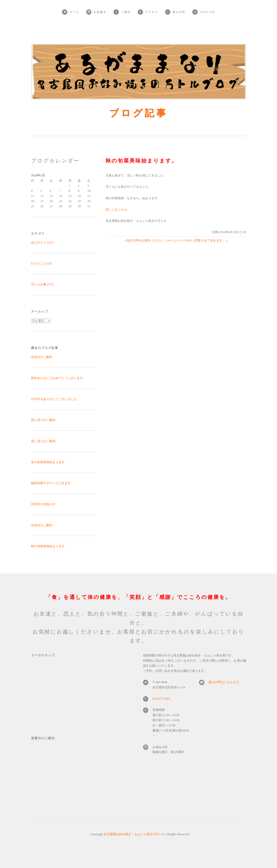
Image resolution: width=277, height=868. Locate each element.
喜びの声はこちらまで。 (225, 682)
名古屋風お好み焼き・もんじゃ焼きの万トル (134, 834)
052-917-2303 (161, 699)
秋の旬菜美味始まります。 (49, 546)
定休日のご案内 (42, 357)
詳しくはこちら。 (118, 210)
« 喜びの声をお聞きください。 (145, 241)
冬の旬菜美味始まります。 (49, 462)
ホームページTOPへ (180, 241)
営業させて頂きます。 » (211, 241)
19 (42, 201)
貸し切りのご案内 (43, 420)
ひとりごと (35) (42, 263)
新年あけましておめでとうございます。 (58, 378)
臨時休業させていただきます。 (52, 483)
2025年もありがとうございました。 (55, 399)
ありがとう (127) (42, 243)
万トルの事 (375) (42, 284)
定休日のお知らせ (43, 504)
